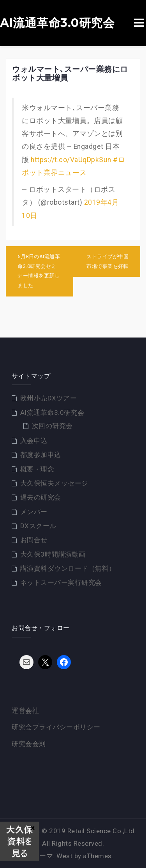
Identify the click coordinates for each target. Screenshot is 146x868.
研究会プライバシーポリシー (56, 727)
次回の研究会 (52, 426)
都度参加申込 (41, 455)
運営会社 (25, 711)
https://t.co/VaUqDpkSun (71, 160)
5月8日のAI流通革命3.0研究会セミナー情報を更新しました (39, 271)
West (64, 856)
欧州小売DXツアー (49, 398)
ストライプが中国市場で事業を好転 (107, 261)
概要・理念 (37, 469)
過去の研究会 (41, 497)
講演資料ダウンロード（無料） (68, 568)
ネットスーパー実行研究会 (61, 582)
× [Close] (33, 828)
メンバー (34, 512)
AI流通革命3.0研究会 (57, 23)
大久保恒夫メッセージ (54, 483)
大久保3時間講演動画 (53, 554)
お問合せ (34, 540)
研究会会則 (29, 744)
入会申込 (34, 441)
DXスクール (38, 526)
